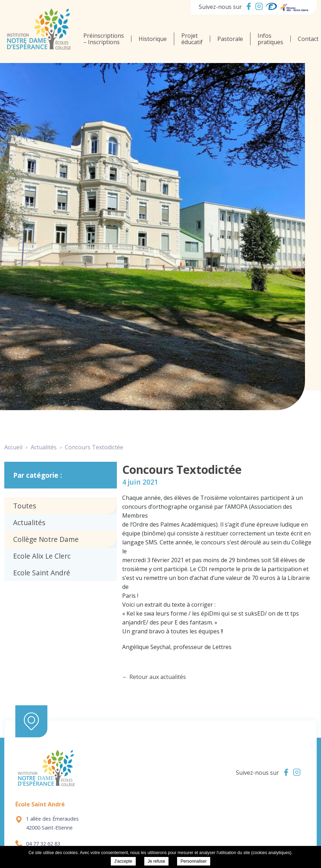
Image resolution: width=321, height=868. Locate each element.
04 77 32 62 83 (38, 844)
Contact (308, 39)
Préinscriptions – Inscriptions (104, 39)
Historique (153, 39)
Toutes (25, 506)
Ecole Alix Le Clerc (42, 556)
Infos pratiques (270, 39)
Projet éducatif (192, 39)
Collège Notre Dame (46, 539)
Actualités (29, 522)
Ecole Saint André (42, 573)
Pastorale (230, 39)
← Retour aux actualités (154, 677)
